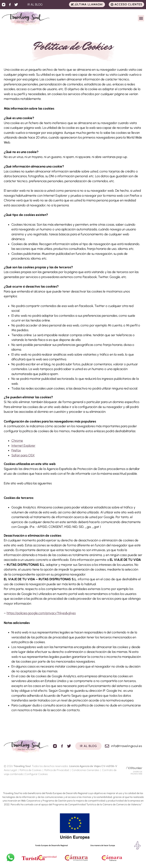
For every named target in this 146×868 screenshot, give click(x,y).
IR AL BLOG (35, 4)
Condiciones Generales (85, 770)
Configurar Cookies (36, 774)
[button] (141, 18)
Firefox (16, 450)
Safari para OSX (23, 455)
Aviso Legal (10, 770)
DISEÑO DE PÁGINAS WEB (136, 773)
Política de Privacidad (57, 770)
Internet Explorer (23, 446)
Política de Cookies (31, 770)
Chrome (17, 441)
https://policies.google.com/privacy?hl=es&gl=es (41, 613)
